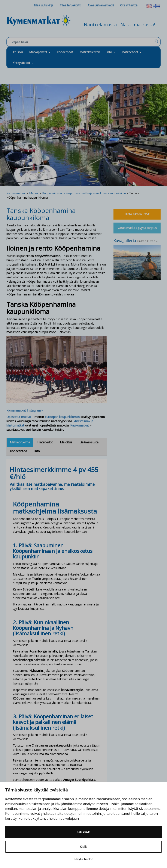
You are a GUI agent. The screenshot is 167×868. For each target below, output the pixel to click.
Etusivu (18, 52)
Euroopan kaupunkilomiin (62, 417)
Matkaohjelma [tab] (20, 442)
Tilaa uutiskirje (43, 5)
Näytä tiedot (84, 859)
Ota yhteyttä (129, 5)
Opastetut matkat (19, 417)
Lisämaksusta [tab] (89, 442)
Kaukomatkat (80, 425)
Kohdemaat (65, 52)
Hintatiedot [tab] (45, 442)
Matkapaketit (40, 52)
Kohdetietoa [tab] (18, 451)
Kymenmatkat (16, 193)
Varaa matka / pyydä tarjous (137, 228)
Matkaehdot (131, 52)
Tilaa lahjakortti (70, 5)
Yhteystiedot (23, 63)
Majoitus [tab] (66, 442)
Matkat (34, 193)
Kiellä (83, 847)
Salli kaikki (83, 832)
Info (111, 52)
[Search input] (82, 42)
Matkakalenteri (90, 52)
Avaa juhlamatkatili (101, 5)
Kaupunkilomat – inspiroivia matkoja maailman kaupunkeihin (84, 193)
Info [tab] (37, 451)
